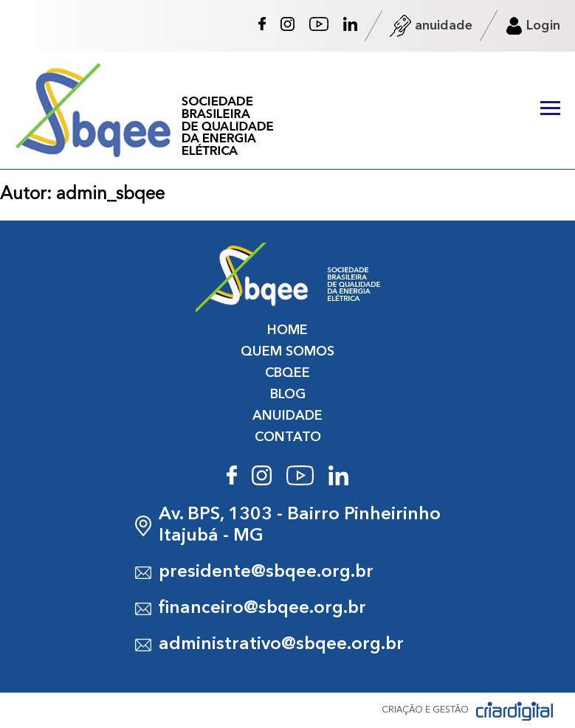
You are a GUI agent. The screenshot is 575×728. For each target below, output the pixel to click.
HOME (287, 330)
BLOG (288, 395)
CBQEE (287, 373)
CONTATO (288, 437)
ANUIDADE (287, 416)
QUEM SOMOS (287, 352)
